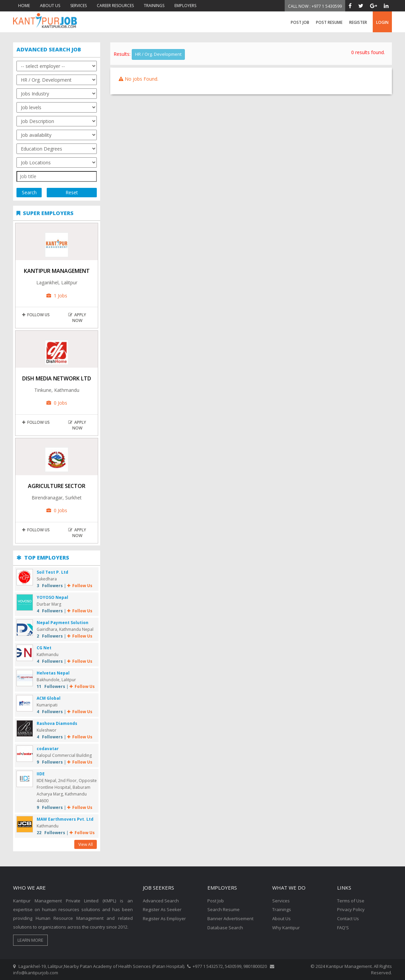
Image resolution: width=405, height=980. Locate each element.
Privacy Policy (351, 909)
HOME (24, 6)
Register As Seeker (162, 909)
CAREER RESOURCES (115, 6)
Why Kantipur (286, 927)
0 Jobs (57, 403)
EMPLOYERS (185, 6)
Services (281, 901)
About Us (281, 918)
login (382, 22)
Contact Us (348, 918)
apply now (77, 318)
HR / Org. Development (158, 54)
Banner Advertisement (230, 918)
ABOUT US (50, 6)
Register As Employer (164, 918)
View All (86, 844)
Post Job (300, 22)
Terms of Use (351, 901)
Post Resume (329, 22)
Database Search (225, 927)
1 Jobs (57, 296)
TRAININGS (154, 6)
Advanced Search (161, 901)
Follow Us (36, 315)
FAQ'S (343, 927)
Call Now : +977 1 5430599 (315, 6)
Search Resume (224, 909)
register (358, 22)
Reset (72, 192)
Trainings (282, 909)
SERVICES (78, 6)
